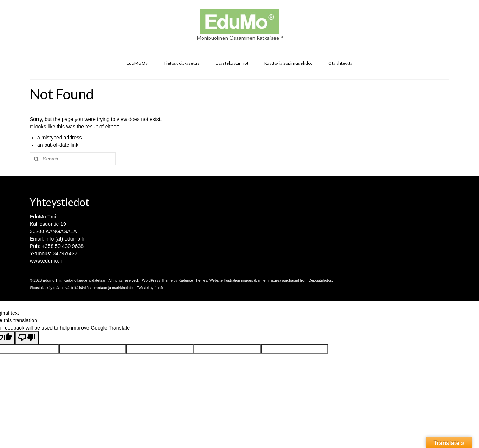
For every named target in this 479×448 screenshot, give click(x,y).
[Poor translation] (27, 338)
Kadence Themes (193, 280)
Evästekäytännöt (150, 288)
